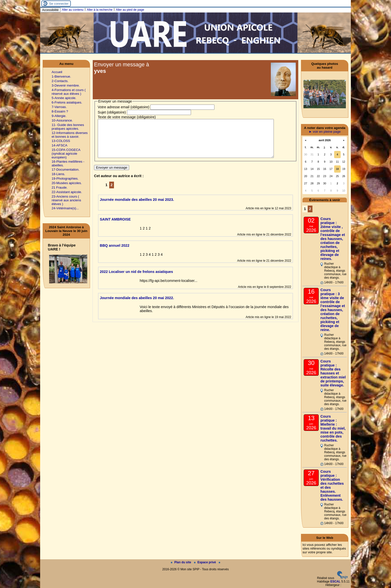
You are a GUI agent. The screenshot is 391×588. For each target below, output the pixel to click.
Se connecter (59, 4)
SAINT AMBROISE (115, 227)
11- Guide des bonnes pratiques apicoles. (68, 127)
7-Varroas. (59, 107)
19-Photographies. (65, 178)
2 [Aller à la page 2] (111, 192)
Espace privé (205, 562)
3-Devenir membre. (66, 85)
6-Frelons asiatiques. (67, 102)
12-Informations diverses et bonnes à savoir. (70, 135)
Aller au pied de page (130, 10)
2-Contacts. (60, 81)
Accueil (57, 72)
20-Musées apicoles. (67, 183)
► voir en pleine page (325, 132)
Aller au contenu (73, 10)
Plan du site (181, 562)
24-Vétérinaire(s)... (65, 208)
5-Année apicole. (64, 98)
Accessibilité (50, 10)
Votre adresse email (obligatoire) (124, 107)
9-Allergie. (59, 116)
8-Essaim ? (60, 111)
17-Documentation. (65, 170)
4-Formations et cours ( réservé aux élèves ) (69, 92)
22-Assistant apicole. (67, 192)
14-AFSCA (59, 145)
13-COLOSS (61, 141)
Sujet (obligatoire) (112, 112)
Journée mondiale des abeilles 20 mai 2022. (137, 305)
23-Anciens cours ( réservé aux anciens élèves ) (66, 200)
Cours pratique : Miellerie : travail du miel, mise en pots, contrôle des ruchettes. (333, 428)
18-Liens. (58, 174)
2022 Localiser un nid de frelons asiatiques (136, 279)
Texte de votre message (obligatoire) (127, 117)
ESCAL (336, 582)
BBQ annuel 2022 (114, 253)
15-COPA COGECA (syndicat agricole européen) (66, 154)
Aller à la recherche (100, 10)
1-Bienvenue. (61, 76)
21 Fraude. (60, 187)
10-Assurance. (62, 120)
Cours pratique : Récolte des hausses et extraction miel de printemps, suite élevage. (333, 373)
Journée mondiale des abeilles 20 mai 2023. (137, 207)
